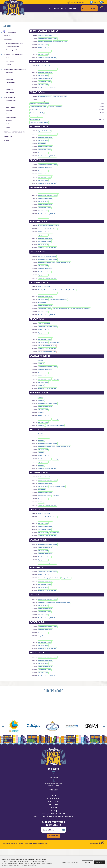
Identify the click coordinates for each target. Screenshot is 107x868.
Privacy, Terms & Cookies (53, 818)
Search (90, 2)
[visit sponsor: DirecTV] (82, 731)
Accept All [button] (99, 862)
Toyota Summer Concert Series (15, 43)
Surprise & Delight (11, 117)
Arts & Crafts (10, 76)
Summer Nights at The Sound (14, 50)
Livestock (9, 65)
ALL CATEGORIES (10, 33)
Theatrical (9, 121)
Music (8, 124)
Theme (7, 140)
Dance (8, 104)
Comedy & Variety (11, 101)
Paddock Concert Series (13, 47)
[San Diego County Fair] (15, 11)
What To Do (64, 8)
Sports (8, 127)
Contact (53, 812)
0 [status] (104, 2)
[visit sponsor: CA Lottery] (24, 731)
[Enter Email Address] (53, 834)
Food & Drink (9, 136)
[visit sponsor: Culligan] (43, 731)
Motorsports (9, 114)
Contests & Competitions (14, 55)
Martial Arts (9, 111)
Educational (9, 79)
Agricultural (9, 73)
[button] (3, 731)
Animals (7, 36)
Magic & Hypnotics (11, 107)
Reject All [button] (87, 862)
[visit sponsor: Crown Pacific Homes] (63, 731)
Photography (10, 89)
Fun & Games (10, 61)
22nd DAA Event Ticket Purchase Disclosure (53, 821)
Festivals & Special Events (14, 132)
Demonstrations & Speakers (15, 69)
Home (53, 800)
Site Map (53, 815)
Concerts (8, 40)
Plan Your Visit (54, 8)
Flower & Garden (11, 83)
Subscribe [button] (53, 840)
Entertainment (10, 97)
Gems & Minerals (11, 86)
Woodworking (10, 93)
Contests (9, 58)
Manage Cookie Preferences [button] (70, 862)
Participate (73, 8)
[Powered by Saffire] (102, 848)
